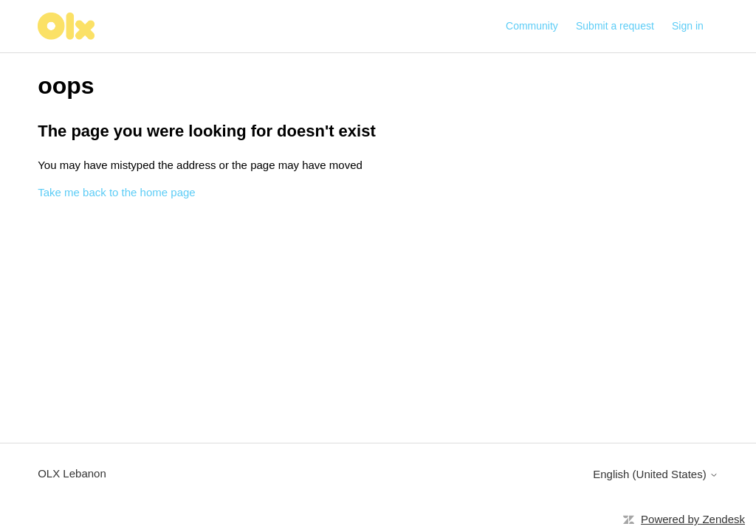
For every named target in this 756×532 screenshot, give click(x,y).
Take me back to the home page (116, 192)
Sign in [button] (688, 26)
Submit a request (615, 26)
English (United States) (656, 474)
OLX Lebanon (72, 473)
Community (532, 26)
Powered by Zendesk (693, 519)
